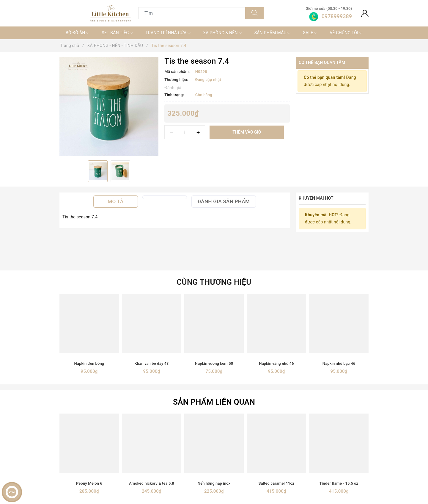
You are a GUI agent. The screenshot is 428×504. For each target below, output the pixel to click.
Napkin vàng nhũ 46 (276, 363)
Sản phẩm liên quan (214, 402)
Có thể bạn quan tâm (322, 62)
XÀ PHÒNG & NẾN (222, 33)
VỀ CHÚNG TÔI (346, 33)
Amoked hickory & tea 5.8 (152, 483)
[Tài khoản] (365, 13)
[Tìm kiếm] (254, 13)
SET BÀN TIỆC (117, 33)
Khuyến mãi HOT (316, 198)
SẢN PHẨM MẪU (273, 33)
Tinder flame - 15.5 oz (339, 483)
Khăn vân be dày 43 (151, 363)
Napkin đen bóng (89, 363)
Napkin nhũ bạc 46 (339, 363)
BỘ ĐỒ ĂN (77, 33)
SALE (310, 33)
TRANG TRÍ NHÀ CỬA (168, 33)
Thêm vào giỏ (247, 132)
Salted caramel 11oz (276, 483)
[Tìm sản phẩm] (192, 13)
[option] (109, 106)
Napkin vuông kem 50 (214, 363)
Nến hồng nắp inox (214, 483)
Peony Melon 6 (89, 483)
